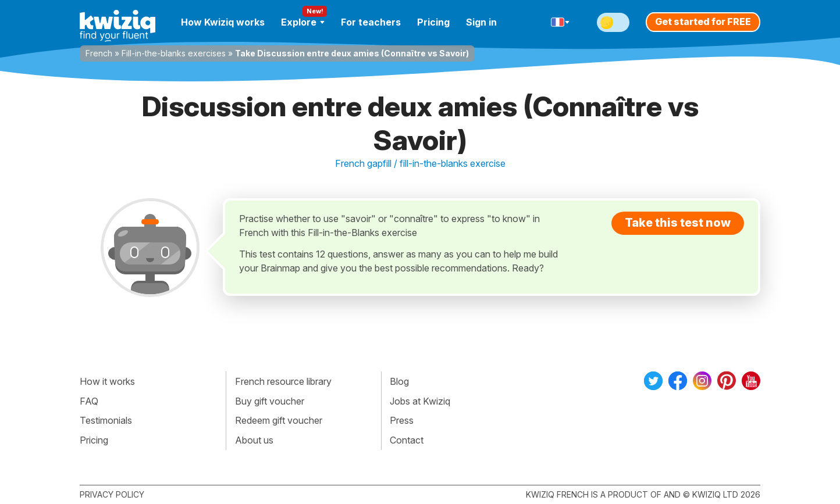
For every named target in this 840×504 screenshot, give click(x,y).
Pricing (433, 22)
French (99, 53)
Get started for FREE (703, 22)
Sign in (481, 22)
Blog (399, 381)
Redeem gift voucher (279, 420)
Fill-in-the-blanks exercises (174, 53)
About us (254, 440)
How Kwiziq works (223, 22)
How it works (107, 381)
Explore (303, 22)
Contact (407, 440)
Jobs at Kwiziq (420, 401)
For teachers (371, 22)
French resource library (283, 381)
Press (402, 420)
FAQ (89, 401)
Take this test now (678, 223)
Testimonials (106, 420)
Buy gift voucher (270, 401)
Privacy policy (112, 494)
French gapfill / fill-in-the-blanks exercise (420, 163)
